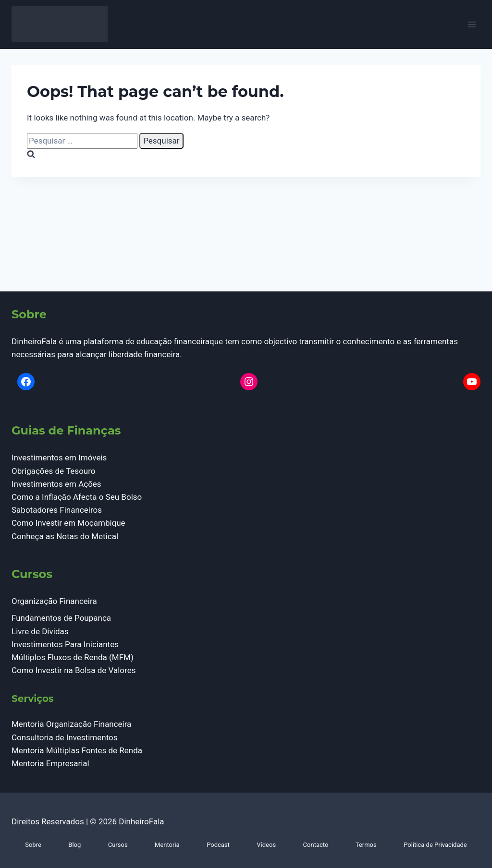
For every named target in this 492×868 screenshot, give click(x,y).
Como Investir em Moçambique (68, 523)
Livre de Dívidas (40, 631)
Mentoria (167, 845)
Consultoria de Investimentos (65, 737)
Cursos (118, 845)
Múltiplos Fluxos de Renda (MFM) (73, 657)
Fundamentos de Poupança (61, 618)
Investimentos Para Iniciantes (65, 644)
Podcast (218, 845)
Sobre (33, 845)
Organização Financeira (54, 601)
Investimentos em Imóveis (59, 458)
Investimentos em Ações (56, 484)
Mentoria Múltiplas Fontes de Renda (77, 750)
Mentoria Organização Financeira (71, 724)
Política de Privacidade (435, 845)
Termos (366, 845)
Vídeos (266, 845)
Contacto (316, 845)
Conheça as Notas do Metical (65, 536)
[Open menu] (472, 25)
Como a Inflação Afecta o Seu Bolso (77, 497)
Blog (74, 845)
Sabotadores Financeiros (57, 510)
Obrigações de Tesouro (53, 471)
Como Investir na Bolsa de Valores (74, 670)
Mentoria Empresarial (50, 763)
